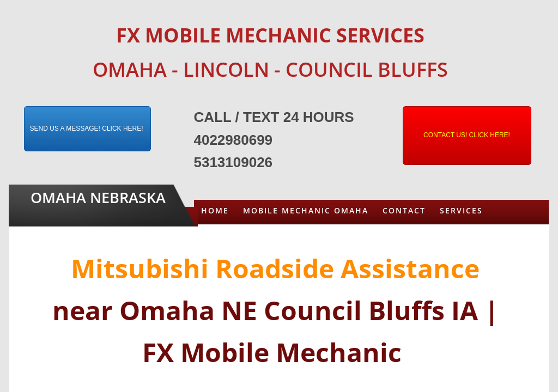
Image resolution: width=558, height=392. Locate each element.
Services (461, 210)
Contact (404, 210)
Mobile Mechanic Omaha (306, 210)
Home (215, 210)
